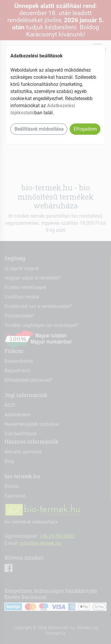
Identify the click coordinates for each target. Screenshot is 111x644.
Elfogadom (85, 129)
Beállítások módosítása (39, 129)
